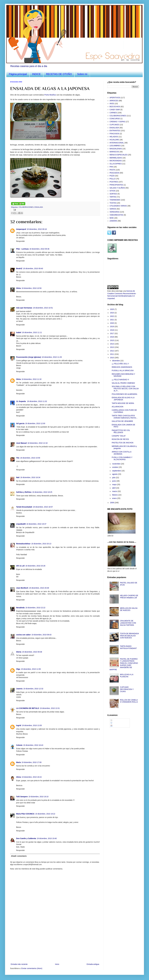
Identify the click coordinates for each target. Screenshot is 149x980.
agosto (115, 474)
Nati (18, 477)
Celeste (19, 745)
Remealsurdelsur (23, 544)
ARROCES (114, 101)
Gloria (19, 652)
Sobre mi (82, 74)
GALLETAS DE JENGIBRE (122, 421)
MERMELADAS (116, 158)
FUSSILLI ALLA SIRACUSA (123, 370)
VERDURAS (115, 212)
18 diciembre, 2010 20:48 (39, 588)
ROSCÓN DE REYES (120, 439)
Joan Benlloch (22, 588)
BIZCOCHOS (115, 107)
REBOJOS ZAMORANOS (122, 367)
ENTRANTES (115, 131)
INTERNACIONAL (117, 143)
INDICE (36, 74)
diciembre (116, 361)
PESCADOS (115, 173)
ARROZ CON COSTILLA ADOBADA (122, 453)
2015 (112, 340)
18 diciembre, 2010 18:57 (43, 507)
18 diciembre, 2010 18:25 (42, 492)
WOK (112, 218)
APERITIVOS (115, 98)
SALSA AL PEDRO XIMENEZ (123, 383)
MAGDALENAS (116, 149)
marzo (115, 491)
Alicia (18, 777)
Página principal (18, 74)
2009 (112, 503)
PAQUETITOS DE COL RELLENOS (121, 431)
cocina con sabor (23, 635)
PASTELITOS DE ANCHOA (123, 443)
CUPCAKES (114, 125)
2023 (112, 313)
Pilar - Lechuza (22, 249)
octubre (115, 467)
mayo (115, 485)
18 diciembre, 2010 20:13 (41, 544)
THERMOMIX (115, 200)
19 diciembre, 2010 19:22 (45, 814)
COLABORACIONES (26, 207)
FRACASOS (114, 134)
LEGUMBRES (115, 146)
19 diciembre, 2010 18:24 (32, 777)
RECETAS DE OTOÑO (59, 74)
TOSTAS (113, 203)
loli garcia (20, 423)
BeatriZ (19, 268)
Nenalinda (20, 608)
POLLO (113, 179)
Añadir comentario (19, 856)
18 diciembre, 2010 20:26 (35, 566)
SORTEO (113, 194)
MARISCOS (114, 152)
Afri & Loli (20, 566)
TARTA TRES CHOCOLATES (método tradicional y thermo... (125, 417)
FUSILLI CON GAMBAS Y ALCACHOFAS (122, 458)
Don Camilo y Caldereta (26, 838)
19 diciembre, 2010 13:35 (32, 725)
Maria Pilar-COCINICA (25, 814)
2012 (112, 351)
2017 (112, 333)
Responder (21, 241)
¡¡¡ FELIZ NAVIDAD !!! (120, 380)
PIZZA (112, 176)
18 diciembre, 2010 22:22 (35, 608)
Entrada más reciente (19, 964)
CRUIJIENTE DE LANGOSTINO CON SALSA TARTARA (128, 623)
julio (114, 478)
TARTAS (113, 197)
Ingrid (19, 725)
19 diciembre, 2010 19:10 (39, 797)
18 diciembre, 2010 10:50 (32, 288)
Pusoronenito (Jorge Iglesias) (29, 357)
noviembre (116, 464)
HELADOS (114, 137)
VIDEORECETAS (116, 215)
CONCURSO (115, 119)
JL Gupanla (21, 401)
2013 (112, 347)
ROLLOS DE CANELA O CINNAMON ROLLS (129, 701)
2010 (112, 358)
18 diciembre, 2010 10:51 (43, 308)
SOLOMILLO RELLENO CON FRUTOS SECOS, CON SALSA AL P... (125, 389)
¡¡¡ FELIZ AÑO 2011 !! (120, 364)
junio (114, 481)
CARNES (113, 113)
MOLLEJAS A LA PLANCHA (127, 676)
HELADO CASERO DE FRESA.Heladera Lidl (129, 597)
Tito (18, 458)
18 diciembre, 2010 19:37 (36, 524)
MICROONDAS (116, 161)
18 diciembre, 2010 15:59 (30, 458)
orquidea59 (21, 524)
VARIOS (113, 209)
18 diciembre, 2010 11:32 (32, 379)
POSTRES (114, 182)
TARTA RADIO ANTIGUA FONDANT (128, 647)
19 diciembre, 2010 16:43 (33, 745)
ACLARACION (117, 407)
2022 (112, 316)
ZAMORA (113, 221)
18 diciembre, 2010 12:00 (35, 423)
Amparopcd (21, 229)
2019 (112, 326)
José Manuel (21, 443)
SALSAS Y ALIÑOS (117, 188)
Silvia (18, 288)
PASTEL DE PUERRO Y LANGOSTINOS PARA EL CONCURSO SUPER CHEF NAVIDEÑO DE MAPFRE (124, 664)
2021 (112, 320)
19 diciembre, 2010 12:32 (33, 689)
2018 (112, 330)
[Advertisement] (55, 944)
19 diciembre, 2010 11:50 (31, 669)
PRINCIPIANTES (116, 185)
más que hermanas (24, 308)
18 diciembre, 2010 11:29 (52, 357)
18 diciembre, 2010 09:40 (33, 268)
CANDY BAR (115, 110)
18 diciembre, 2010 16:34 (30, 477)
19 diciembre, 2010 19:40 (47, 838)
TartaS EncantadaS (24, 507)
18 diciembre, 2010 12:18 (38, 443)
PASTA (112, 170)
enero (115, 498)
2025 (112, 309)
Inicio (57, 964)
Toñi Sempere (22, 797)
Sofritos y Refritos (24, 492)
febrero (115, 495)
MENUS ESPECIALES (119, 155)
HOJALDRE (114, 140)
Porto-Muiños (50, 95)
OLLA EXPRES (116, 164)
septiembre (117, 471)
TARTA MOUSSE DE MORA (123, 403)
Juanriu (19, 689)
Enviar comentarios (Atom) (32, 968)
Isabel (19, 332)
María (18, 762)
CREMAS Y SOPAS (117, 122)
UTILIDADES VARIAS (118, 206)
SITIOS (113, 191)
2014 (112, 344)
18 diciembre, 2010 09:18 (37, 229)
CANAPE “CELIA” (119, 436)
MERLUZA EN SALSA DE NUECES (129, 609)
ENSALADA (39, 207)
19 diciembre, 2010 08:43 (41, 635)
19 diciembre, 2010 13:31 (50, 708)
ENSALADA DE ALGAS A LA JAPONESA (123, 399)
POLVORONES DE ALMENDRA (124, 394)
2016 (112, 337)
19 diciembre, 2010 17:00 (32, 762)
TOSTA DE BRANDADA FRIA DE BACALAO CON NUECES (129, 636)
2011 (112, 354)
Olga (18, 669)
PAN (111, 167)
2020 (112, 323)
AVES (112, 104)
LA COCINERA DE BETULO (28, 708)
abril (114, 488)
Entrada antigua (93, 964)
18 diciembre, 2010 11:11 (32, 332)
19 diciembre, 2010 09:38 (32, 652)
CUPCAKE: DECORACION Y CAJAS (127, 689)
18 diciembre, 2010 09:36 (39, 249)
